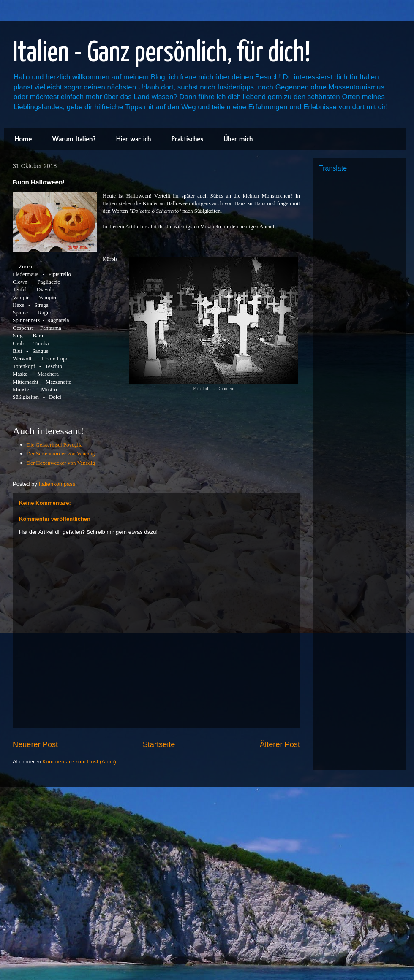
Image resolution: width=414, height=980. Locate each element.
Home (23, 139)
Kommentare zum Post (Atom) (79, 762)
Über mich (238, 139)
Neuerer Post (35, 744)
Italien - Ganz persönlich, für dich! (162, 53)
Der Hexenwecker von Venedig (61, 463)
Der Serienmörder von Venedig (61, 453)
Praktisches (187, 139)
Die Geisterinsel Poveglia (55, 445)
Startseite (159, 744)
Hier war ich (133, 139)
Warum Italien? (74, 139)
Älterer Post (280, 744)
